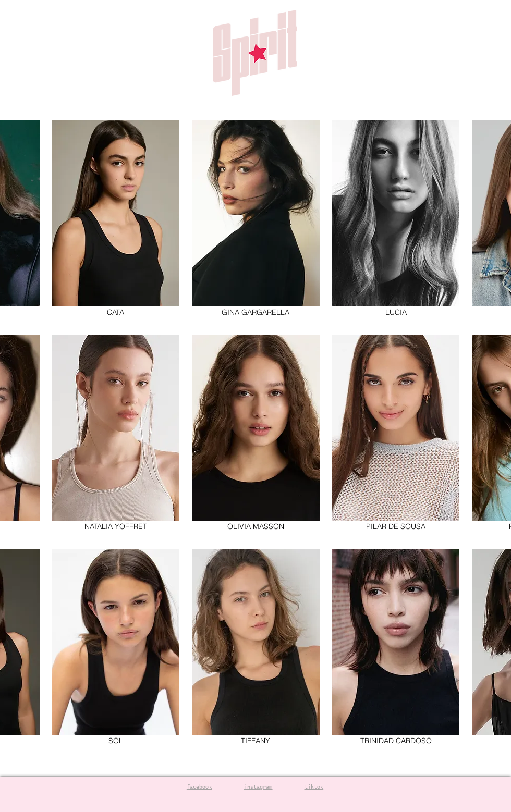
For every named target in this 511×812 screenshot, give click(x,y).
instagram (258, 787)
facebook (199, 787)
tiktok (314, 787)
